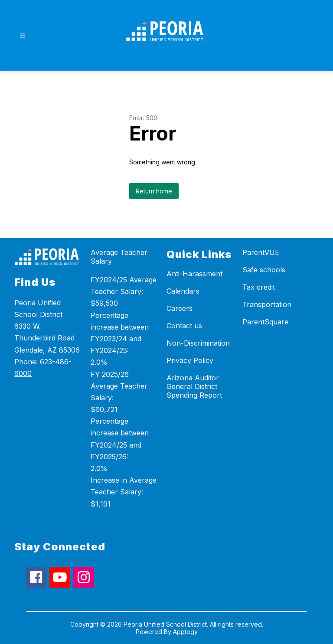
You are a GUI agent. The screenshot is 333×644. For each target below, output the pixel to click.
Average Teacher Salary (119, 257)
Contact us (184, 326)
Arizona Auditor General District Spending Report (194, 386)
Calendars (183, 291)
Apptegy (185, 632)
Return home (154, 191)
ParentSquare (265, 322)
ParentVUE (261, 252)
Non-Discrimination (198, 343)
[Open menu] (22, 36)
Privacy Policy (190, 360)
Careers (180, 308)
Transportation (267, 304)
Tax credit (259, 287)
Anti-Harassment (194, 274)
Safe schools (264, 270)
